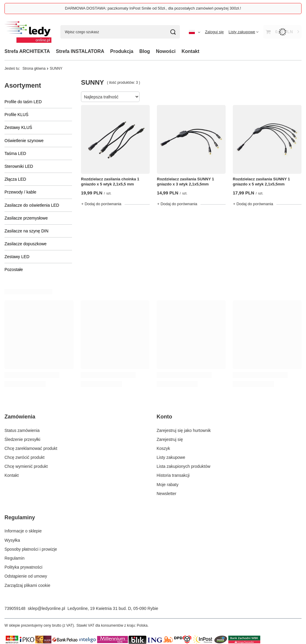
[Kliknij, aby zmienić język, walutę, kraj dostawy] (195, 32)
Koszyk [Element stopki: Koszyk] (163, 448)
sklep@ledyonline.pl (46, 608)
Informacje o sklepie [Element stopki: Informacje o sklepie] (23, 531)
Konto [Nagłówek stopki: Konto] (164, 417)
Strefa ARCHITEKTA (27, 51)
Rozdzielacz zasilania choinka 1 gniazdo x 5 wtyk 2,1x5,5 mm (110, 182)
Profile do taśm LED (23, 102)
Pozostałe (14, 270)
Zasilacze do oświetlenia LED (32, 205)
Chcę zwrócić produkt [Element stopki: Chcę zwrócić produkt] (25, 457)
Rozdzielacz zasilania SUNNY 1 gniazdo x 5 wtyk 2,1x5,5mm (261, 182)
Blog (145, 51)
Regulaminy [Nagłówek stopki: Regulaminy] (20, 517)
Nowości (166, 51)
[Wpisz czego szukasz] (120, 32)
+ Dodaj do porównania (101, 204)
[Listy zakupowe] (244, 32)
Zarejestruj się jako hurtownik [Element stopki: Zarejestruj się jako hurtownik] (184, 430)
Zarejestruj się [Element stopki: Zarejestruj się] (170, 439)
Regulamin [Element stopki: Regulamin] (14, 558)
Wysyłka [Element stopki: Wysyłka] (12, 540)
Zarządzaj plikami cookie (27, 585)
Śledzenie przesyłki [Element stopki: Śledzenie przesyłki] (22, 439)
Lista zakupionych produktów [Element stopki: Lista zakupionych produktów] (183, 466)
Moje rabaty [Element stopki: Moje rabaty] (167, 485)
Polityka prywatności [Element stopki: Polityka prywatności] (23, 567)
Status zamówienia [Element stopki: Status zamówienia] (22, 430)
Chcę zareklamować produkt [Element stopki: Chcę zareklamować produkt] (31, 448)
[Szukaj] (173, 32)
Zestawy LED (17, 257)
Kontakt (191, 51)
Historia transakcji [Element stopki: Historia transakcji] (173, 475)
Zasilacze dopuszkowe (26, 244)
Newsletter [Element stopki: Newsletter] (166, 494)
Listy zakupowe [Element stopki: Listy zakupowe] (171, 457)
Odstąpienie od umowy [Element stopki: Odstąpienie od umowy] (26, 576)
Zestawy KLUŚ (18, 127)
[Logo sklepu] (28, 32)
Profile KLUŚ (16, 115)
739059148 (15, 608)
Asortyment (23, 85)
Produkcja (122, 51)
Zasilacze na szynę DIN (26, 231)
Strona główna (34, 68)
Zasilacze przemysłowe (26, 218)
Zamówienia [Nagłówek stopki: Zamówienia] (20, 417)
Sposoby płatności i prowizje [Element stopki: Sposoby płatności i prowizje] (31, 549)
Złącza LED (15, 179)
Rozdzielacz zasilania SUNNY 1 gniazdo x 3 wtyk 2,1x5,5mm (185, 182)
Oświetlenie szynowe (24, 141)
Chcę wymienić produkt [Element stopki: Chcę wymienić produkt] (26, 466)
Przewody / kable (20, 192)
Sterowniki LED (19, 166)
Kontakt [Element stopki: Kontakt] (12, 475)
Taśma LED (15, 153)
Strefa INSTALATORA (80, 51)
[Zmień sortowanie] (110, 97)
